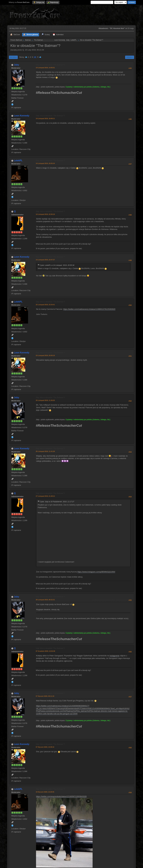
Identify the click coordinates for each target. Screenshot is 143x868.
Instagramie (115, 656)
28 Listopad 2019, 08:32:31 (45, 600)
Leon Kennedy (60, 40)
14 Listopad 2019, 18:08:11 (45, 118)
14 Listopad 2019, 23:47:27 (45, 260)
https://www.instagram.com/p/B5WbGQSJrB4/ (96, 572)
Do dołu (13, 57)
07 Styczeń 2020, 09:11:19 (45, 696)
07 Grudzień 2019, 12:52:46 (45, 651)
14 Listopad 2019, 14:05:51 (45, 68)
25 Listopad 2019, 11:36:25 (45, 400)
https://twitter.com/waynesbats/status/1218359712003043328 (61, 796)
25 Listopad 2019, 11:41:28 (45, 451)
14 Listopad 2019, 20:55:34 (45, 163)
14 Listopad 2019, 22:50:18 (45, 214)
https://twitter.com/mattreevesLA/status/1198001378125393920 (89, 309)
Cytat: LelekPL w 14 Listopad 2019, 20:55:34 (57, 265)
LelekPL (74, 40)
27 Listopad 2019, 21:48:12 (45, 496)
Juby (68, 40)
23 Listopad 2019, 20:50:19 (45, 355)
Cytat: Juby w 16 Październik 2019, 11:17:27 (57, 502)
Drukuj (130, 57)
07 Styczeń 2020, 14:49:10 (45, 747)
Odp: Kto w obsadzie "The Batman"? (50, 65)
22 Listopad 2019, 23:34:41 (45, 305)
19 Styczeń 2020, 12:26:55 (45, 792)
